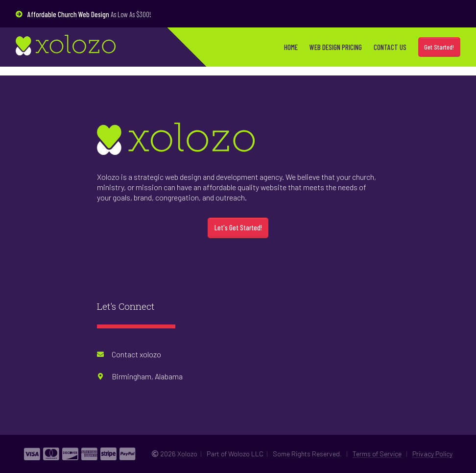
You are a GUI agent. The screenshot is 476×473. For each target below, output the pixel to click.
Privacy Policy (432, 454)
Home (291, 47)
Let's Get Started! (238, 227)
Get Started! (439, 47)
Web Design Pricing (336, 47)
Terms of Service (377, 454)
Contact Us (390, 47)
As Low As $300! (89, 14)
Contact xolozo (136, 354)
